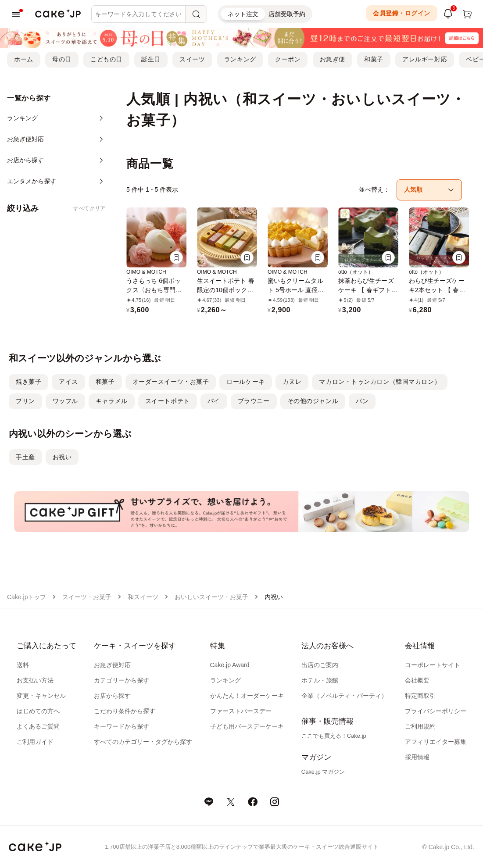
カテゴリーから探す (122, 680)
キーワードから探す (122, 726)
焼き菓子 (29, 382)
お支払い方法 (35, 680)
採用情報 (417, 757)
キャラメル (112, 401)
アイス (68, 382)
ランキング (240, 59)
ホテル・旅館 (320, 680)
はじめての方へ (38, 711)
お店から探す (112, 696)
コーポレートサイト (433, 665)
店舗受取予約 (287, 14)
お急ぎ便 (333, 59)
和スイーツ (143, 597)
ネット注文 (243, 14)
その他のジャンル (313, 401)
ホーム (24, 59)
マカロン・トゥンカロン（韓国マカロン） (380, 382)
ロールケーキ (245, 382)
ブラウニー (254, 401)
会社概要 (417, 680)
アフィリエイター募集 (436, 742)
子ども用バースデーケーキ (247, 726)
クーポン (288, 59)
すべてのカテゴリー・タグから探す (143, 742)
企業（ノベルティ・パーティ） (344, 696)
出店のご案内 (320, 665)
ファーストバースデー (241, 711)
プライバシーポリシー (436, 711)
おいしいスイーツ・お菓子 (211, 597)
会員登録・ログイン (402, 13)
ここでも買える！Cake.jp (334, 736)
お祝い (62, 457)
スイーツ (192, 59)
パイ (214, 401)
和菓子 (374, 59)
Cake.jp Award (230, 665)
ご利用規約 (420, 726)
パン (362, 401)
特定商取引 (420, 696)
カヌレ (292, 382)
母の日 (62, 59)
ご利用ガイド (35, 742)
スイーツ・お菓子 (87, 597)
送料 (23, 665)
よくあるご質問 (38, 726)
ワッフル (65, 401)
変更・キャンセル (41, 696)
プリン (25, 401)
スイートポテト (168, 401)
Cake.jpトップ (27, 597)
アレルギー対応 (425, 59)
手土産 (25, 457)
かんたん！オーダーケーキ (247, 696)
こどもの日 (106, 59)
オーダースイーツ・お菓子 (171, 382)
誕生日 (151, 59)
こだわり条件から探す (125, 711)
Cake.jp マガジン (323, 772)
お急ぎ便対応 (112, 665)
